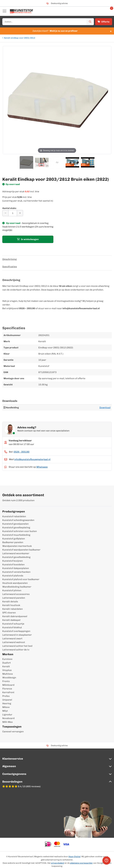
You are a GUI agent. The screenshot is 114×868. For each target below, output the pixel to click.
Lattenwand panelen (14, 598)
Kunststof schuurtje (13, 624)
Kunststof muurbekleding (16, 535)
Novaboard (8, 718)
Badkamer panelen (13, 542)
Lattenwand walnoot (14, 642)
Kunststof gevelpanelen (15, 524)
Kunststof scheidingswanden (18, 520)
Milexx (6, 707)
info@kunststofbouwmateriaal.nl (32, 459)
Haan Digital (74, 857)
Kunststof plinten (12, 590)
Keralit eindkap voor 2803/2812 (20, 38)
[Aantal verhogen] (20, 213)
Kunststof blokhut (12, 627)
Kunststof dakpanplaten (16, 568)
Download (105, 408)
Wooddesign (9, 678)
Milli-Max (8, 722)
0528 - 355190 (22, 452)
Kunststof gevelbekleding (16, 557)
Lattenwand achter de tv (16, 650)
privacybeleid (58, 863)
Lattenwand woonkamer (16, 553)
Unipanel (7, 700)
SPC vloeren (9, 613)
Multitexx (8, 674)
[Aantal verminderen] (5, 213)
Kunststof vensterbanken (16, 572)
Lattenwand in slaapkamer (17, 635)
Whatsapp (42, 467)
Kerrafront (8, 692)
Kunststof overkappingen (16, 631)
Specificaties (10, 267)
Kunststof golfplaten (14, 539)
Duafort (7, 663)
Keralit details (10, 602)
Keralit (6, 666)
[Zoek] (90, 22)
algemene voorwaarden (81, 863)
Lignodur (7, 715)
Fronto (6, 681)
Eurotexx (7, 659)
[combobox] (48, 22)
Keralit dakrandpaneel (15, 616)
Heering (7, 703)
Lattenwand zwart (12, 639)
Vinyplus (7, 670)
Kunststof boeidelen (13, 565)
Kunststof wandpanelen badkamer (21, 550)
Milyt (5, 711)
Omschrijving (10, 259)
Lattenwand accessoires (16, 594)
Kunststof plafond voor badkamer (21, 579)
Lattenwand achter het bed (17, 646)
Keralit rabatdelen (13, 609)
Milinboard (8, 685)
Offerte (104, 22)
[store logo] (22, 11)
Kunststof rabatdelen (14, 516)
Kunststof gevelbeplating (16, 528)
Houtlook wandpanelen (15, 583)
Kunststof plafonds (13, 576)
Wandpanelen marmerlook (17, 546)
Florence (7, 689)
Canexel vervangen (13, 732)
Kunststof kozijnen (13, 561)
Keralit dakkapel (11, 620)
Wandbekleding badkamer (17, 587)
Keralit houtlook (11, 605)
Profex (6, 696)
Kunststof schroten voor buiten (20, 531)
